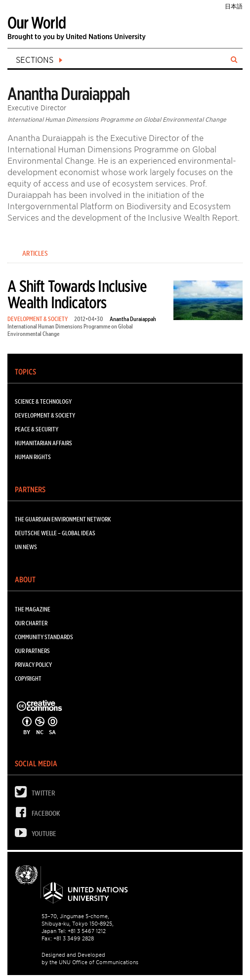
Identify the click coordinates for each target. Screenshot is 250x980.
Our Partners (32, 651)
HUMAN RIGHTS (33, 457)
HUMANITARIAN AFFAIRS (43, 443)
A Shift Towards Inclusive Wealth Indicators (77, 294)
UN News (26, 547)
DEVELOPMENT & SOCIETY (38, 319)
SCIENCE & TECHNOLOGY (43, 401)
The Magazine (33, 609)
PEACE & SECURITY (37, 429)
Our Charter (31, 623)
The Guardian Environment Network (63, 519)
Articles (35, 253)
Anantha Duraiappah (133, 319)
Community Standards (44, 637)
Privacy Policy (33, 665)
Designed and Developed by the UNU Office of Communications (90, 958)
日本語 (234, 6)
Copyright (28, 678)
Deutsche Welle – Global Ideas (55, 533)
